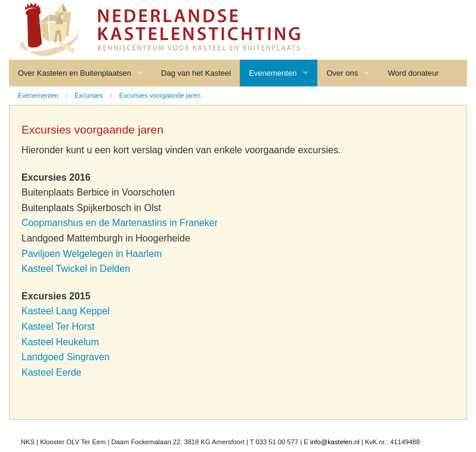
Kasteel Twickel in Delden (76, 269)
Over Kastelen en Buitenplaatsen (75, 73)
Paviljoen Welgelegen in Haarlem (92, 254)
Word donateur (413, 73)
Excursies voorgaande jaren (160, 95)
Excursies (89, 95)
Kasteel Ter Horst (58, 326)
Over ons (342, 73)
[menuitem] (38, 96)
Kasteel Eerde (52, 372)
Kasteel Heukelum (60, 342)
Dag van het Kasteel (196, 73)
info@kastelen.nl (335, 442)
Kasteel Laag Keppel (66, 311)
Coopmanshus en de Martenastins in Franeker (120, 223)
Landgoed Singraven (66, 357)
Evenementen (273, 73)
